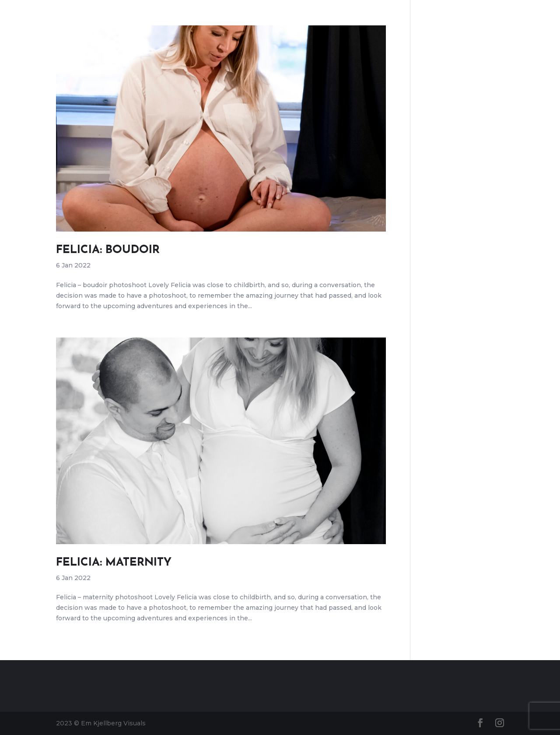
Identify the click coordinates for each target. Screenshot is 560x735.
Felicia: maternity (114, 563)
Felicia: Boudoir (108, 250)
